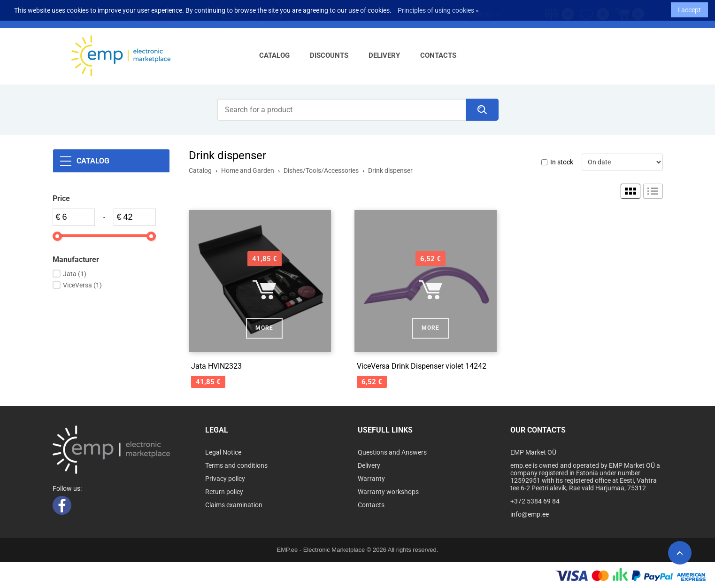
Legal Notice (223, 452)
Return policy (224, 492)
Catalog (274, 55)
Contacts (438, 55)
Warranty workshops (388, 492)
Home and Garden (248, 170)
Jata (75, 274)
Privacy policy (225, 479)
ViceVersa (82, 285)
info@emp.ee (530, 514)
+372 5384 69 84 (535, 501)
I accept (689, 8)
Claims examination (234, 505)
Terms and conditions (236, 465)
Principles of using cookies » (438, 8)
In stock (562, 162)
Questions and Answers (392, 452)
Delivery (384, 55)
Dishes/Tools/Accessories (321, 170)
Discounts (329, 55)
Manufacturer (76, 259)
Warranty (371, 479)
